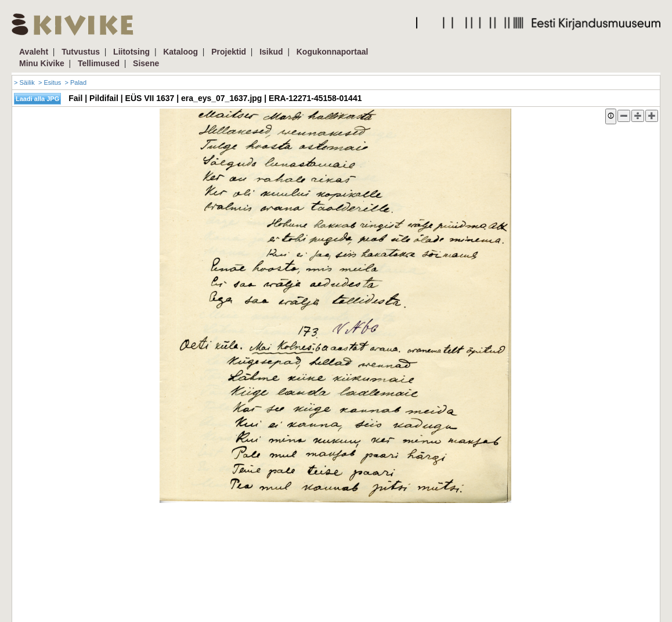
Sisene (146, 63)
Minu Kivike (42, 63)
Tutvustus (81, 52)
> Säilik (24, 82)
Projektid (229, 52)
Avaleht (34, 52)
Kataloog (180, 52)
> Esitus (50, 82)
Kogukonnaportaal (333, 52)
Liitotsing (131, 52)
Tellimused (99, 63)
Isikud (271, 52)
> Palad (75, 82)
